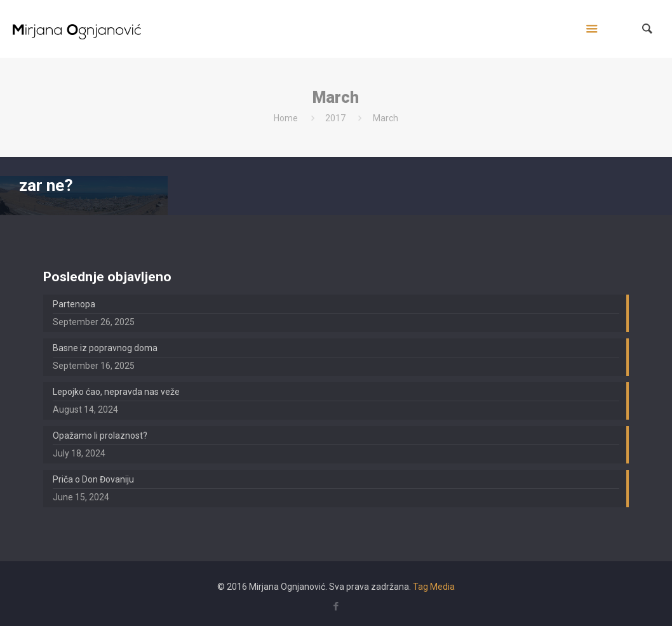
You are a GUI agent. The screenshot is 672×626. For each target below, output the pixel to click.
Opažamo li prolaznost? (100, 436)
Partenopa (74, 304)
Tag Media (434, 587)
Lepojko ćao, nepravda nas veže (116, 392)
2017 (335, 118)
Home (286, 118)
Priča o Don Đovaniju (93, 479)
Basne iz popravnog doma (105, 348)
